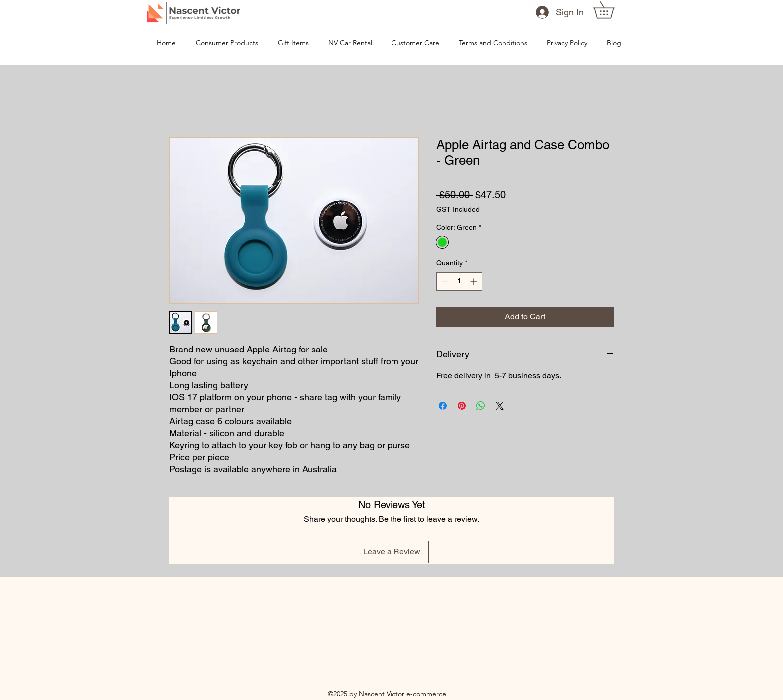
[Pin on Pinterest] (462, 406)
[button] (612, 10)
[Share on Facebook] (443, 406)
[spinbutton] (459, 281)
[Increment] (475, 281)
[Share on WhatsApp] (481, 406)
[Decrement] (444, 281)
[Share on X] (500, 406)
